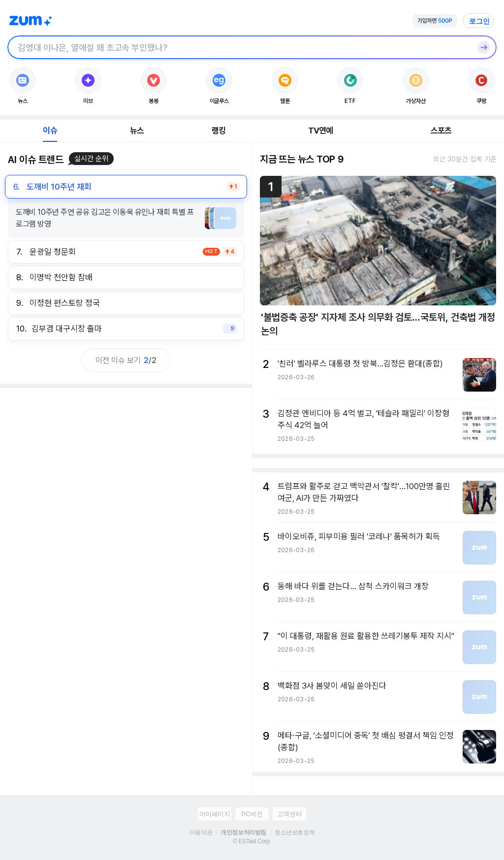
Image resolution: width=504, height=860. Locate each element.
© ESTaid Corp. (252, 841)
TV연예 (321, 131)
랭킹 (219, 131)
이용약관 (201, 832)
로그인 (479, 21)
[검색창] (239, 47)
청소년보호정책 (295, 832)
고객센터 (289, 814)
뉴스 (137, 131)
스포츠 (441, 131)
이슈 (50, 131)
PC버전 (252, 814)
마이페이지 (215, 814)
